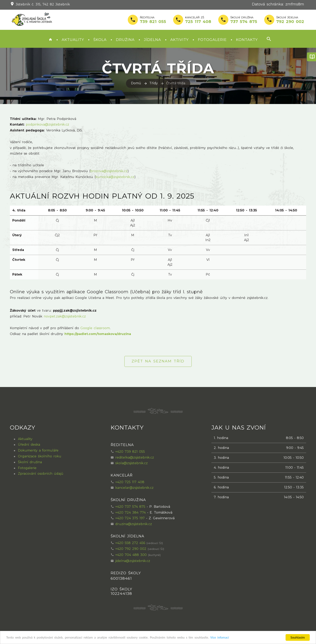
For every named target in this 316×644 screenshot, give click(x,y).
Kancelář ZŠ (198, 20)
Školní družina (244, 20)
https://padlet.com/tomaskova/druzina (98, 334)
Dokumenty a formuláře (38, 450)
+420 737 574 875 (130, 507)
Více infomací (226, 638)
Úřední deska (29, 445)
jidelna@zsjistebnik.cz (133, 561)
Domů (136, 83)
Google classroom (95, 328)
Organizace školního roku (40, 456)
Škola (100, 40)
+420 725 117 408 (130, 482)
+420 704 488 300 (131, 555)
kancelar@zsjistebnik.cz (134, 488)
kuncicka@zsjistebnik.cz (115, 177)
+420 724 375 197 (130, 518)
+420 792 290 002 (131, 549)
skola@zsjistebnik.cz (131, 463)
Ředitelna (153, 20)
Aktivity (179, 40)
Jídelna (152, 40)
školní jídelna (290, 20)
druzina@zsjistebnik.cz (134, 524)
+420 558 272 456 (130, 543)
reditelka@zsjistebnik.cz (135, 457)
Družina (125, 40)
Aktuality (73, 40)
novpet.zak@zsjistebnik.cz (65, 316)
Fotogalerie (212, 40)
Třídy (154, 83)
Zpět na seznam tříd (158, 361)
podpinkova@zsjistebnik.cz (47, 124)
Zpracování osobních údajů (41, 474)
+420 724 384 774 (130, 512)
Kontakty (247, 40)
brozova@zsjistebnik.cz (109, 171)
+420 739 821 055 (130, 452)
